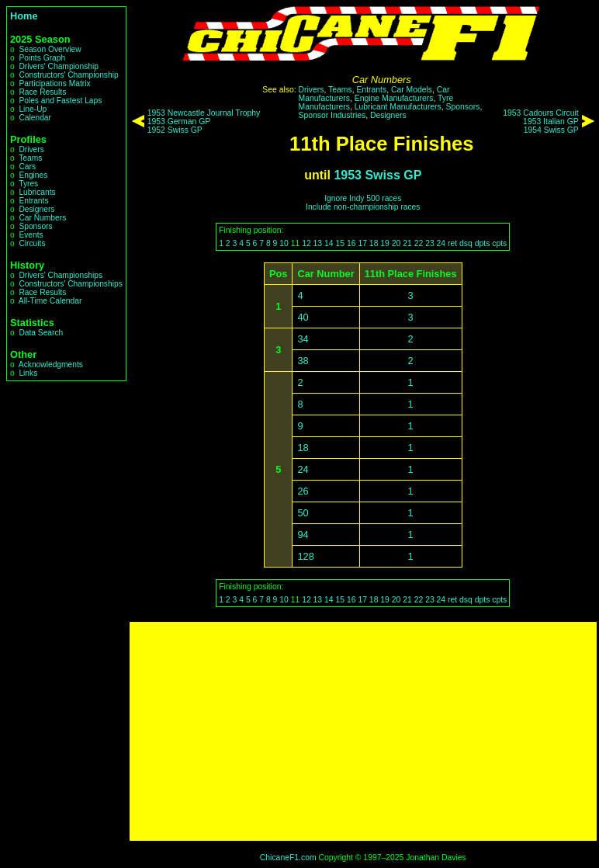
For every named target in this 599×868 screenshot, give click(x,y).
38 (303, 361)
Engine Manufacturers (394, 98)
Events (31, 235)
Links (28, 373)
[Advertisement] (363, 731)
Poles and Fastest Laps (60, 101)
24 (441, 243)
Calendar (35, 118)
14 (329, 243)
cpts (499, 243)
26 (303, 491)
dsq (466, 243)
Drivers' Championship (59, 66)
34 (303, 339)
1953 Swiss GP (377, 175)
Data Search (41, 333)
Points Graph (42, 58)
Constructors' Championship (68, 75)
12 (306, 243)
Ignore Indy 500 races (363, 198)
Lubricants (37, 192)
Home (24, 16)
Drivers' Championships (61, 275)
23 (430, 243)
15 (341, 243)
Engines (33, 175)
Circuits (32, 243)
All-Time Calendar (50, 301)
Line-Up (33, 109)
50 (303, 513)
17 (362, 243)
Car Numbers (42, 218)
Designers (36, 209)
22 (419, 243)
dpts (483, 243)
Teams (30, 158)
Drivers (31, 149)
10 (284, 243)
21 (407, 243)
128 (305, 556)
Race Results (42, 92)
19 (385, 243)
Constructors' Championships (70, 284)
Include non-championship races (363, 207)
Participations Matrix (54, 83)
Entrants (33, 201)
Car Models (412, 90)
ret (452, 243)
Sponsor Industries (332, 115)
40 (303, 317)
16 (351, 243)
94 (303, 535)
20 (396, 243)
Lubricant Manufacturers (398, 107)
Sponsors (35, 226)
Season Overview (50, 49)
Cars (27, 167)
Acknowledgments (51, 365)
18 (374, 243)
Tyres (28, 184)
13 (318, 243)
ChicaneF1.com (288, 858)
